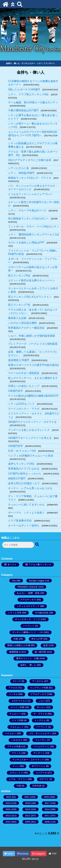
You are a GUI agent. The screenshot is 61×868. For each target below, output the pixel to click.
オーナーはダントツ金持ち (24, 525)
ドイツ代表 (18, 720)
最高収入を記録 (17, 318)
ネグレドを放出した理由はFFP (26, 243)
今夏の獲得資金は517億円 (23, 110)
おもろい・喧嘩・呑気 (28, 593)
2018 (28, 803)
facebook (23, 854)
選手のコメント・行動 (27, 658)
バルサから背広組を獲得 (22, 323)
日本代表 (37, 786)
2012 (28, 816)
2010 (8, 822)
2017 (47, 803)
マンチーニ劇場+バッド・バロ (27, 632)
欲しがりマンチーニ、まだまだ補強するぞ (33, 378)
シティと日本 (15, 613)
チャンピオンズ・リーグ (27, 619)
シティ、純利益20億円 (21, 173)
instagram (38, 854)
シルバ (42, 701)
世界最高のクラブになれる (24, 469)
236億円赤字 (16, 391)
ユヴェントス (16, 773)
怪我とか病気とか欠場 (19, 645)
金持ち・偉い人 (28, 665)
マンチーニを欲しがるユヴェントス (29, 430)
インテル (13, 694)
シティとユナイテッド (28, 606)
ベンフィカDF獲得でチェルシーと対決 (31, 456)
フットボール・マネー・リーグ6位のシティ (34, 227)
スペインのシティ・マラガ (24, 409)
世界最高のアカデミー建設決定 (26, 328)
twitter (9, 854)
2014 (47, 809)
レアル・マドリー (18, 779)
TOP (53, 854)
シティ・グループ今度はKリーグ (27, 211)
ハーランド (29, 626)
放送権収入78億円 (19, 360)
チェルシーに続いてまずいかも (26, 505)
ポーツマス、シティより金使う (26, 513)
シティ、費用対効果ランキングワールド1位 (34, 235)
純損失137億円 (17, 478)
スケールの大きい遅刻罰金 (24, 373)
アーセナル (38, 681)
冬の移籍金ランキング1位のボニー (28, 219)
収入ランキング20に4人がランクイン (30, 297)
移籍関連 (14, 652)
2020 (46, 797)
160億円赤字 (16, 446)
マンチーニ (39, 753)
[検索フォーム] (18, 545)
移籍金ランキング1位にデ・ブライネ (30, 178)
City (14, 581)
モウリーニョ (38, 766)
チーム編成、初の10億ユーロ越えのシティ (33, 102)
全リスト (12, 564)
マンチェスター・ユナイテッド (28, 760)
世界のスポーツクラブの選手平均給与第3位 (34, 365)
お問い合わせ (31, 859)
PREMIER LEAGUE (27, 587)
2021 (27, 797)
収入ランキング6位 (19, 276)
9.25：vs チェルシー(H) (22, 451)
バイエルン (11, 733)
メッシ (16, 766)
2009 (28, 822)
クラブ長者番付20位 (20, 521)
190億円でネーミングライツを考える (30, 438)
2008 (47, 822)
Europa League (37, 581)
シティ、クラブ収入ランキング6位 (28, 94)
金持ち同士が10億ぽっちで (24, 483)
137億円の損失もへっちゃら (25, 474)
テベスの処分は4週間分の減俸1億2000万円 (33, 396)
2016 (8, 809)
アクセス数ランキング (40, 564)
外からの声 (37, 639)
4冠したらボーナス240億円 (24, 89)
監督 (46, 645)
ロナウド (44, 779)
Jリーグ (17, 681)
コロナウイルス (19, 701)
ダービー (41, 707)
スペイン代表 (17, 707)
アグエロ (13, 688)
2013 (8, 816)
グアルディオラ (28, 600)
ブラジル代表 (14, 746)
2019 (8, 803)
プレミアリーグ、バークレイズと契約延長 (33, 344)
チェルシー (15, 714)
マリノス (16, 753)
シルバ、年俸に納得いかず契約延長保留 (32, 336)
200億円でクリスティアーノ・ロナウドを (32, 422)
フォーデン (41, 740)
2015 (28, 809)
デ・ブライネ (40, 714)
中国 (19, 786)
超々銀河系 (40, 652)
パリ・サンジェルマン (40, 733)
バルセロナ (17, 740)
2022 (9, 797)
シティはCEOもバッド (21, 404)
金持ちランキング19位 (21, 464)
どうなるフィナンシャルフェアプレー (30, 194)
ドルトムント (17, 727)
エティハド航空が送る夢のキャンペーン (32, 280)
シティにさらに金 (19, 168)
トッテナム (40, 720)
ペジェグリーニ (41, 746)
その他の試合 (42, 613)
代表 (16, 639)
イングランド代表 (39, 688)
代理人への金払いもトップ (24, 386)
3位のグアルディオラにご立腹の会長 (30, 160)
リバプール (41, 773)
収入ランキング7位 (19, 305)
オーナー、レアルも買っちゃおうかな (30, 488)
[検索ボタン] (37, 545)
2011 (47, 816)
